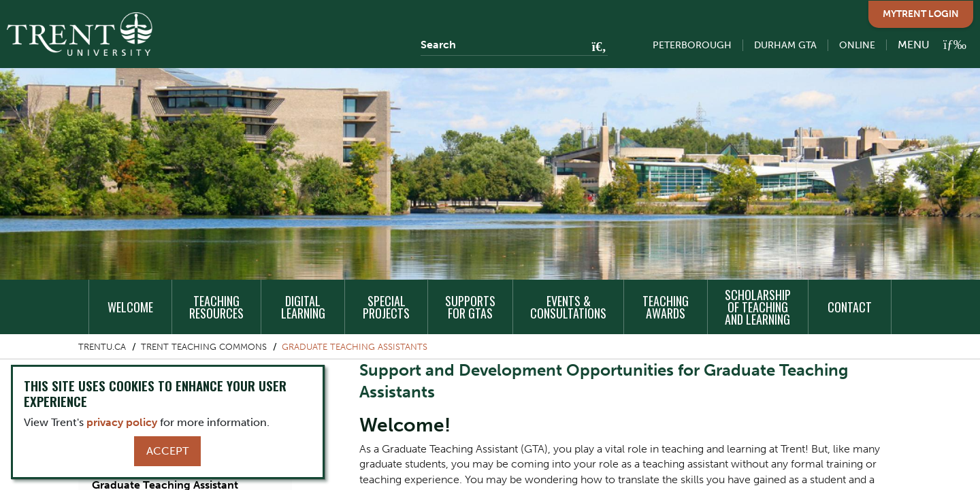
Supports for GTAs (470, 307)
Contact (850, 307)
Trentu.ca (102, 347)
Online (857, 45)
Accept (167, 451)
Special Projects (386, 307)
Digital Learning (303, 307)
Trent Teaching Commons (204, 347)
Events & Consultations (568, 307)
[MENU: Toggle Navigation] (924, 45)
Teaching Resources (216, 307)
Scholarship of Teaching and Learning (758, 307)
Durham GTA (785, 45)
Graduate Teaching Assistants (355, 347)
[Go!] (595, 48)
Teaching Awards (666, 307)
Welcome (130, 307)
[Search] (514, 45)
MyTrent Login (921, 14)
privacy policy (122, 422)
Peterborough (692, 45)
